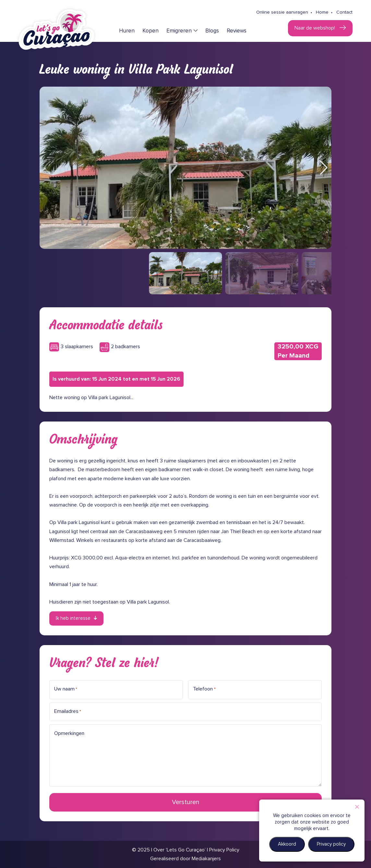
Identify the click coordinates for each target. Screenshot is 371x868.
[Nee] (357, 807)
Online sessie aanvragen (282, 12)
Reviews (237, 31)
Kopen (150, 31)
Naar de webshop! (315, 28)
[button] (324, 168)
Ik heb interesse (73, 618)
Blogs (212, 31)
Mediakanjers (206, 859)
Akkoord (287, 844)
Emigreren (179, 31)
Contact (344, 12)
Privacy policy (331, 844)
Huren (127, 31)
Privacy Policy (224, 850)
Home (322, 12)
